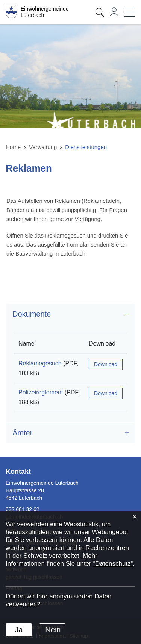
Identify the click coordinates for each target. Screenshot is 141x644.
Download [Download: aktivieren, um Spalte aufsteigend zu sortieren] (102, 343)
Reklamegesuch (40, 363)
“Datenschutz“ (113, 564)
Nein (53, 630)
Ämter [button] (22, 433)
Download (106, 364)
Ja (19, 630)
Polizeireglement (41, 392)
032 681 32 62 (23, 509)
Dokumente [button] (32, 314)
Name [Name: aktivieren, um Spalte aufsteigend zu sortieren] (27, 343)
